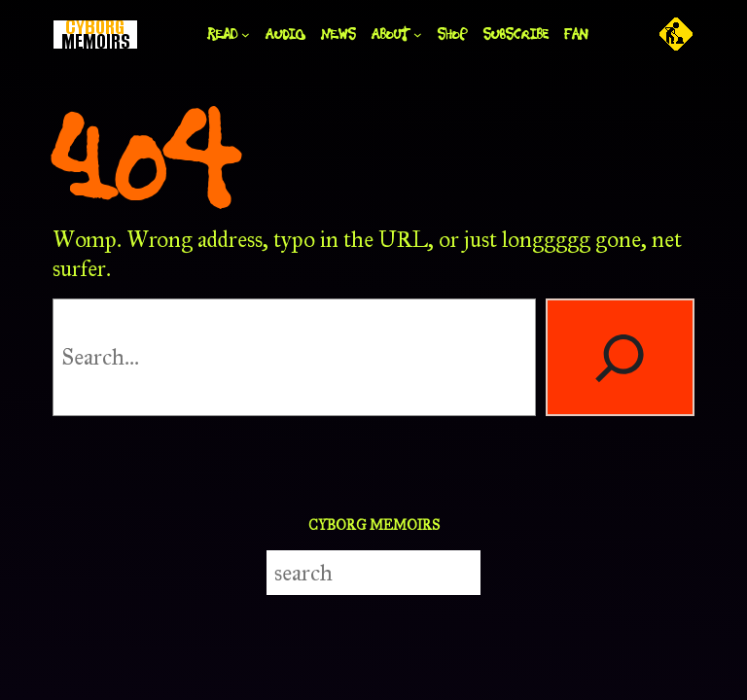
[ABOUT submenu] (418, 35)
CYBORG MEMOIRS (374, 525)
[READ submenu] (246, 35)
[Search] (620, 357)
